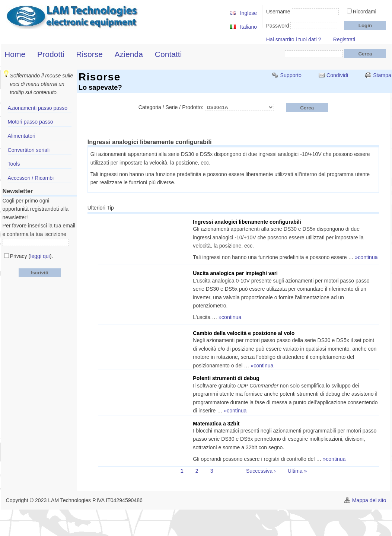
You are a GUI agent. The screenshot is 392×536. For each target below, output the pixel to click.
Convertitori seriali (29, 150)
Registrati (344, 39)
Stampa (382, 75)
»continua (366, 257)
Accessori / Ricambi (31, 178)
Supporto (291, 75)
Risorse (89, 54)
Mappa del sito (369, 500)
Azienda (129, 54)
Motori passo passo (31, 122)
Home (15, 54)
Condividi (337, 75)
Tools (14, 164)
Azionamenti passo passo (38, 108)
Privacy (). (32, 256)
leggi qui (40, 256)
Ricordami (365, 12)
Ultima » (297, 471)
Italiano (248, 27)
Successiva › (261, 471)
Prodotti (51, 54)
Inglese (248, 13)
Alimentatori (22, 136)
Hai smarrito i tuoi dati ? (294, 39)
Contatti (168, 54)
